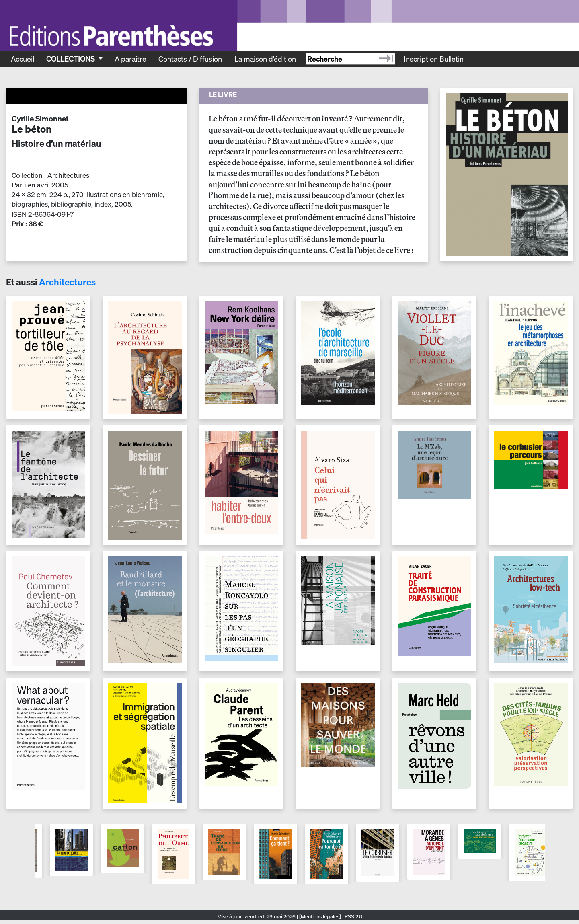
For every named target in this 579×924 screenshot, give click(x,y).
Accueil (23, 59)
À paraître (130, 59)
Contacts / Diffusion (190, 59)
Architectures (67, 282)
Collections (71, 59)
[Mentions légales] (320, 917)
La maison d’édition (265, 59)
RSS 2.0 (353, 917)
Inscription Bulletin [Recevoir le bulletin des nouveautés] (434, 59)
